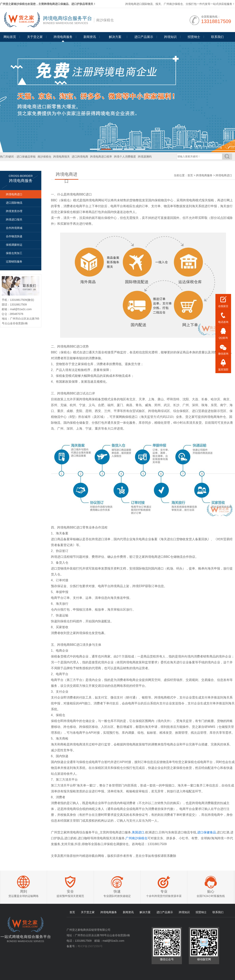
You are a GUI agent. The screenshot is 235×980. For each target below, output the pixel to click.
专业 (164, 891)
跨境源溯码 (145, 157)
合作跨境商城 (14, 228)
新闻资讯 (90, 37)
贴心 (211, 891)
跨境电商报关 (61, 157)
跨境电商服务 (63, 37)
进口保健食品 (207, 832)
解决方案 (145, 912)
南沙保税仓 (44, 157)
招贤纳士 (194, 37)
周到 (23, 891)
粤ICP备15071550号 (90, 946)
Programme (115, 39)
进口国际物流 (14, 203)
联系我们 (217, 37)
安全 (70, 891)
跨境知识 (170, 37)
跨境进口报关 (14, 219)
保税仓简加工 (14, 253)
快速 (117, 891)
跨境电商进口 (14, 194)
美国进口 (138, 832)
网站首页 (10, 37)
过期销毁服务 (14, 262)
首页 (190, 175)
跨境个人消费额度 (125, 157)
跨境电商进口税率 (101, 157)
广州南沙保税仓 (136, 838)
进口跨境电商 (80, 157)
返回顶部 (223, 370)
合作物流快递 (14, 236)
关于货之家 (35, 37)
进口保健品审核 (26, 157)
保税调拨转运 (14, 245)
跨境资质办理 (14, 211)
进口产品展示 (144, 37)
